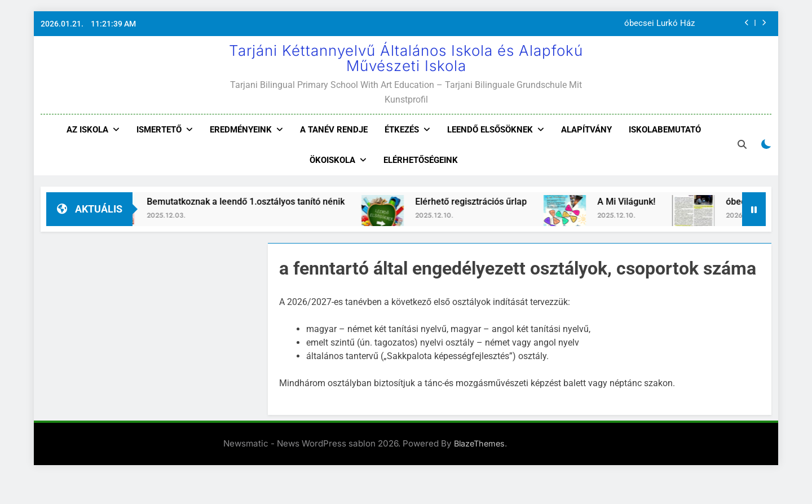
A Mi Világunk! (640, 202)
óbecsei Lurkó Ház (659, 24)
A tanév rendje (334, 130)
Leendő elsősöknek (490, 130)
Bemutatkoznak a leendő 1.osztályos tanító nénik (259, 202)
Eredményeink (241, 130)
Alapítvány (586, 130)
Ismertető (159, 130)
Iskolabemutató (665, 130)
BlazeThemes (479, 443)
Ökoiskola (332, 160)
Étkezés (402, 130)
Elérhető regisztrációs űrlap (484, 202)
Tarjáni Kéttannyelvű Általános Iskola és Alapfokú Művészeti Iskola (406, 58)
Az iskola (87, 130)
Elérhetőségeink (421, 160)
